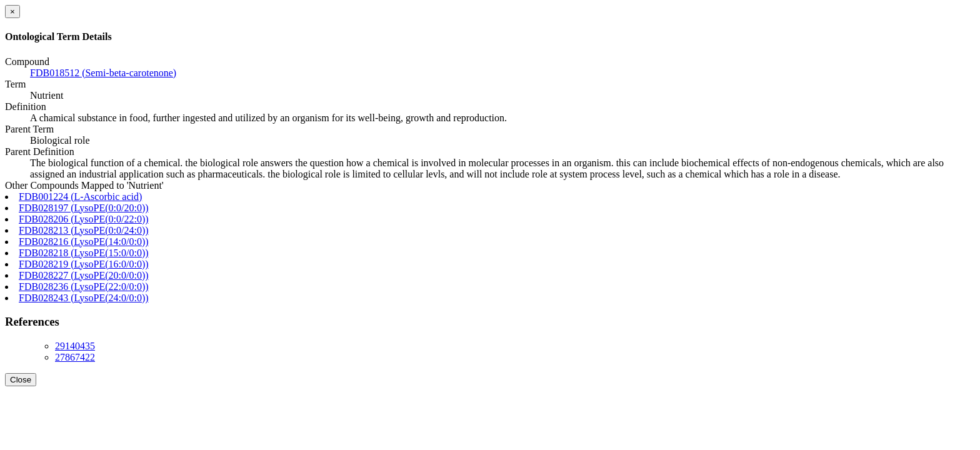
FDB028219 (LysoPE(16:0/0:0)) (84, 264)
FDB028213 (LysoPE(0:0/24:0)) (84, 230)
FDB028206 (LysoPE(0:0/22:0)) (84, 219)
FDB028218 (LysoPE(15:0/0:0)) (84, 253)
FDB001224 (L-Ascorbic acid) (80, 197)
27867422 (75, 357)
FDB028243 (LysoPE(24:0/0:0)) (84, 298)
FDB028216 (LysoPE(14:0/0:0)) (84, 242)
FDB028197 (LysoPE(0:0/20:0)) (84, 208)
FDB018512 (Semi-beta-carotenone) (103, 73)
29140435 (75, 346)
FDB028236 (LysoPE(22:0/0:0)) (84, 287)
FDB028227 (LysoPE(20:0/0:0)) (84, 275)
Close (21, 380)
